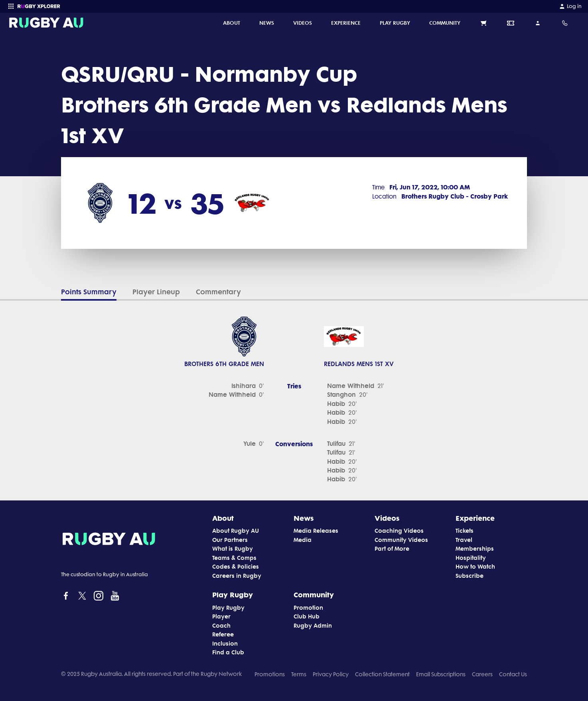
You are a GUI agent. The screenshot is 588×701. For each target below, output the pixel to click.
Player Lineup (156, 292)
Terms (299, 674)
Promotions (270, 674)
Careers (482, 674)
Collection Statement (382, 674)
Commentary (218, 292)
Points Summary (89, 292)
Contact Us (513, 674)
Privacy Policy (331, 674)
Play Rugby (233, 595)
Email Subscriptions (441, 674)
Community (314, 595)
